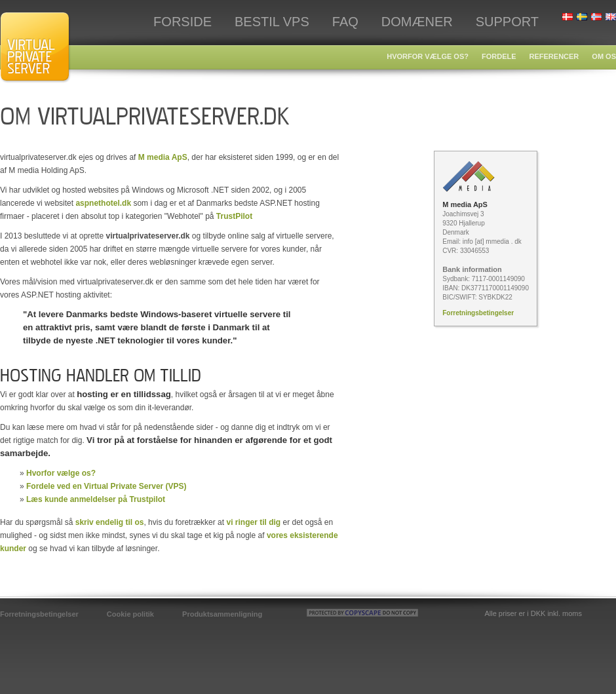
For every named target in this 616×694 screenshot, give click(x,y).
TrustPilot (234, 216)
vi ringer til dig (253, 522)
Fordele (499, 56)
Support (507, 22)
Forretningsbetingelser (478, 313)
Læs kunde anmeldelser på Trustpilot (96, 499)
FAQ (345, 22)
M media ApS (163, 157)
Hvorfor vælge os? (428, 56)
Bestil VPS (272, 22)
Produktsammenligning (222, 614)
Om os (604, 56)
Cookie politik (130, 614)
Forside (183, 22)
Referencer (554, 56)
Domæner (417, 22)
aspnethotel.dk (103, 203)
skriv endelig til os (110, 522)
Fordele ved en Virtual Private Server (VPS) (106, 486)
